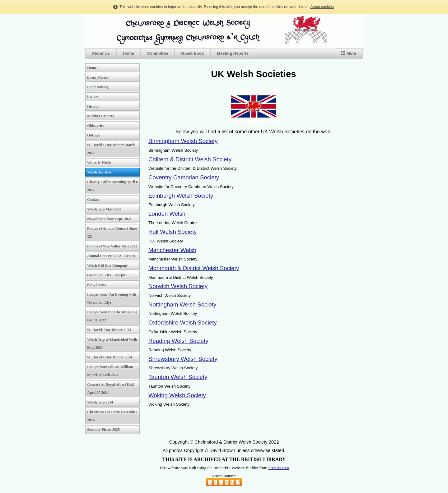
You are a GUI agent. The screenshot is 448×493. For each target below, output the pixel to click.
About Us (101, 53)
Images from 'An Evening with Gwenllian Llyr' (112, 298)
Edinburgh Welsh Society (181, 196)
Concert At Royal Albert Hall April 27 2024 (110, 389)
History (93, 106)
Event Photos (98, 77)
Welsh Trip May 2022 (104, 209)
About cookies (322, 7)
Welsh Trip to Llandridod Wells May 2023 (112, 343)
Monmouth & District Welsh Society (194, 268)
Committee (158, 53)
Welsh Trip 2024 (100, 402)
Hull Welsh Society (173, 232)
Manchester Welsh (172, 250)
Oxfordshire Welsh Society (182, 323)
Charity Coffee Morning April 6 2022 (112, 186)
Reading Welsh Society (178, 341)
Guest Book (192, 53)
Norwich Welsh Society (178, 286)
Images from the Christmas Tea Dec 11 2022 (112, 316)
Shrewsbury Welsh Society (183, 359)
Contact (93, 200)
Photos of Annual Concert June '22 (112, 233)
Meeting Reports (233, 53)
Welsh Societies (99, 172)
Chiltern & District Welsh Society (190, 159)
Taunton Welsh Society (178, 377)
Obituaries (96, 126)
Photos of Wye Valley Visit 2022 (112, 246)
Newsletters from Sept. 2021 (109, 219)
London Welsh (167, 214)
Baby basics (96, 285)
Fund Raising (98, 87)
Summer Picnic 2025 (103, 430)
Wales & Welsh (99, 163)
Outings (93, 135)
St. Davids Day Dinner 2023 (109, 330)
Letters (93, 97)
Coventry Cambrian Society (184, 177)
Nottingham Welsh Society (182, 304)
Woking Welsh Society (177, 395)
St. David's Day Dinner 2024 (110, 357)
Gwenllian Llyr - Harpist (107, 275)
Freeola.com (278, 468)
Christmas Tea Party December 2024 (112, 416)
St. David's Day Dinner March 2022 (111, 149)
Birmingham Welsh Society (183, 141)
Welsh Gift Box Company (107, 265)
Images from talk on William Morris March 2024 (110, 371)
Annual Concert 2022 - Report (111, 256)
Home (128, 53)
